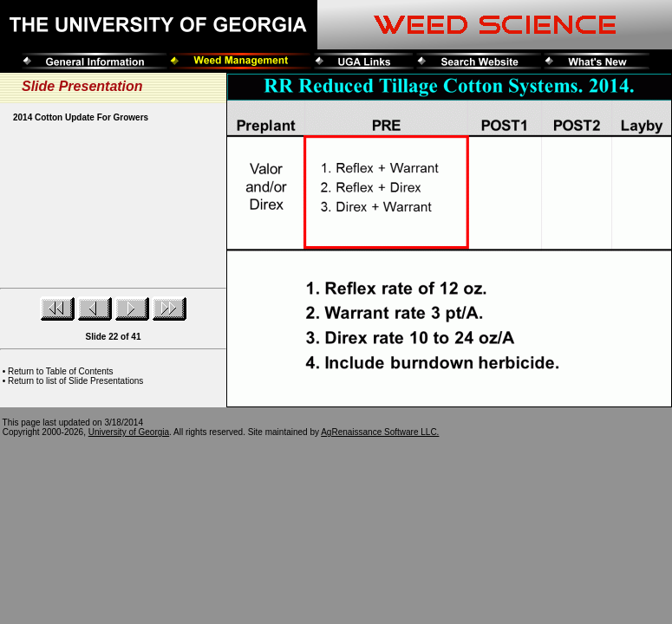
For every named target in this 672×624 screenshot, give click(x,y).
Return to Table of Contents (61, 371)
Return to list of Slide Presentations (75, 381)
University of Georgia (129, 432)
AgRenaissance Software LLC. (380, 432)
